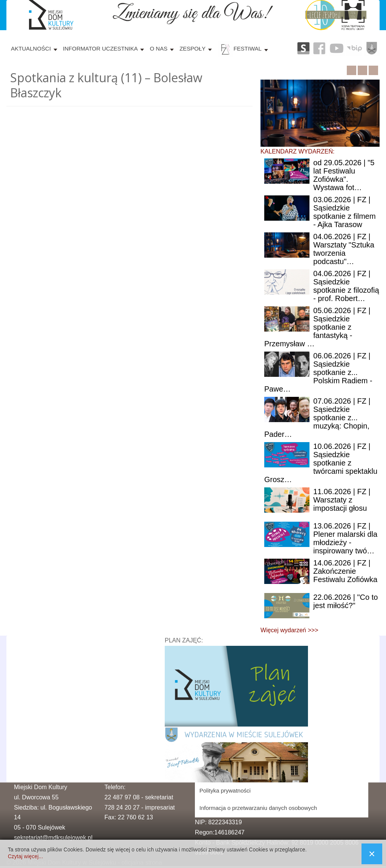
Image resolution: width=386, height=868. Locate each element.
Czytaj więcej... (25, 856)
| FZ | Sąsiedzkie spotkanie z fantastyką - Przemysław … (317, 327)
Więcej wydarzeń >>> (289, 630)
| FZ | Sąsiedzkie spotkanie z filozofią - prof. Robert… (346, 286)
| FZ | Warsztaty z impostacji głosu (342, 500)
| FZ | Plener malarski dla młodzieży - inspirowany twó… (345, 538)
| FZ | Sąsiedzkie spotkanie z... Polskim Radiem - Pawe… (318, 372)
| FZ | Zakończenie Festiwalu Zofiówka (345, 571)
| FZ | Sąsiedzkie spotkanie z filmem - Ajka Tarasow (345, 212)
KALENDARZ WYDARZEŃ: (297, 151)
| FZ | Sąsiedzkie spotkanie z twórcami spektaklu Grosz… (321, 463)
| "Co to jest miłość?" (345, 601)
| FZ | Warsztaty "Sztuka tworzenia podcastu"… (344, 249)
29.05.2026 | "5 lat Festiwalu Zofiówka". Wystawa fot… (344, 175)
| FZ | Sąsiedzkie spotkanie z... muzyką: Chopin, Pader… (317, 418)
